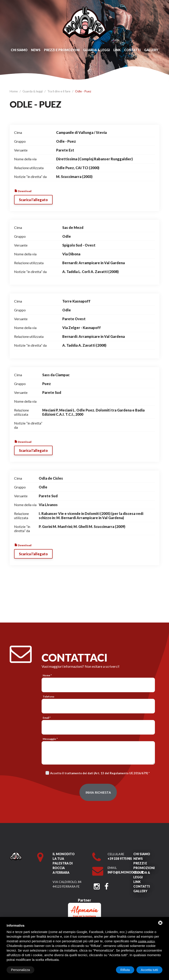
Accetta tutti (149, 970)
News (36, 50)
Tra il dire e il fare (59, 91)
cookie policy (146, 941)
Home (14, 91)
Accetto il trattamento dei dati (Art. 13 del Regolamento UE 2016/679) (99, 773)
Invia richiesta (98, 792)
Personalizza (20, 970)
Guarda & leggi (96, 50)
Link (117, 50)
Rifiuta (125, 970)
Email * (47, 718)
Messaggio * (50, 739)
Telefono (49, 697)
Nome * (47, 675)
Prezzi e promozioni (62, 50)
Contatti (132, 50)
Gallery (151, 50)
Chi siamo (19, 50)
